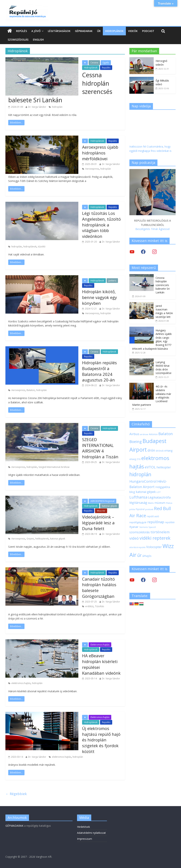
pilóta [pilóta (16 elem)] (132, 509)
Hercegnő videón (161, 63)
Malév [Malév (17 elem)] (151, 503)
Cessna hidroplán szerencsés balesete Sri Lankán (163, 285)
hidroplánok (30, 247)
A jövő (36, 31)
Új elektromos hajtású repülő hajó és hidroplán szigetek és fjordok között (101, 740)
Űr (99, 31)
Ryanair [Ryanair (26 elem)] (134, 527)
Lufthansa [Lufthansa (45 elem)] (138, 497)
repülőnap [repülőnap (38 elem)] (156, 522)
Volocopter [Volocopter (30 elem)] (154, 547)
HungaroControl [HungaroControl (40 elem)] (143, 481)
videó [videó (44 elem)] (134, 538)
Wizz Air (101, 511)
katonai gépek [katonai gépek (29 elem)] (146, 492)
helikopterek (42, 539)
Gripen (30, 539)
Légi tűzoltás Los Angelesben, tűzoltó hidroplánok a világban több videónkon (101, 225)
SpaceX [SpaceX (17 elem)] (152, 527)
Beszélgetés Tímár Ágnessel (152, 229)
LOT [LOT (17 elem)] (159, 492)
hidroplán (57, 107)
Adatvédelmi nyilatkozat (91, 833)
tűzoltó (42, 247)
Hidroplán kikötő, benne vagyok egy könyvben (99, 297)
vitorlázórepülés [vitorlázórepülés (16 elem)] (137, 547)
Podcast (148, 31)
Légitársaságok (59, 31)
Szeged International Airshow (54, 467)
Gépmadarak (84, 31)
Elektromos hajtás (100, 645)
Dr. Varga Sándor (37, 107)
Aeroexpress (92, 169)
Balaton (31, 390)
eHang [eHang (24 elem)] (168, 451)
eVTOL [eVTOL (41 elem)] (150, 467)
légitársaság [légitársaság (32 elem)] (138, 503)
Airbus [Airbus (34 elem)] (134, 434)
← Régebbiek (16, 794)
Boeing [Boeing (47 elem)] (136, 442)
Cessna (94, 63)
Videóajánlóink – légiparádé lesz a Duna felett (98, 523)
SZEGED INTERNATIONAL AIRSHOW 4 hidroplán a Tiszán (100, 448)
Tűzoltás (99, 606)
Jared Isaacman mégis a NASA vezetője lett (164, 311)
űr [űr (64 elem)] (139, 555)
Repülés (22, 31)
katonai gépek (109, 506)
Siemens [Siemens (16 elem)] (144, 527)
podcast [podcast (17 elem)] (149, 509)
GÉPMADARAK (14, 826)
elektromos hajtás (21, 683)
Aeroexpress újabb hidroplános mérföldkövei (100, 153)
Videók (133, 31)
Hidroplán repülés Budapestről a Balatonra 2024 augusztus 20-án (99, 371)
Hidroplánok (114, 31)
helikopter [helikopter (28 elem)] (164, 467)
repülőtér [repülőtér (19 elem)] (170, 522)
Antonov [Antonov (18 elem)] (153, 434)
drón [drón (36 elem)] (151, 450)
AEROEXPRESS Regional (102, 501)
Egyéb (106, 63)
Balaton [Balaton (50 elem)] (166, 434)
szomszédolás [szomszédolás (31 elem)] (140, 532)
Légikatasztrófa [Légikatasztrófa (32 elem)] (159, 497)
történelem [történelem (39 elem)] (160, 532)
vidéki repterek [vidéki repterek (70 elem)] (155, 538)
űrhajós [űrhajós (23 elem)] (147, 556)
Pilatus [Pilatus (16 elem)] (169, 503)
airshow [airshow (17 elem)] (144, 434)
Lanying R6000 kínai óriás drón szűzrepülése (164, 368)
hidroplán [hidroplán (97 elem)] (140, 474)
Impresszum (85, 839)
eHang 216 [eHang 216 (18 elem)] (135, 459)
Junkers (112, 281)
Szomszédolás (18, 40)
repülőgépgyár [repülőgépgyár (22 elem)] (138, 522)
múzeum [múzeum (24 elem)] (160, 503)
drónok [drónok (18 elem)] (160, 451)
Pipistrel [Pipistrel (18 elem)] (140, 509)
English (38, 40)
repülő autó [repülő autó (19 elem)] (153, 516)
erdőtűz (89, 606)
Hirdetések (83, 827)
